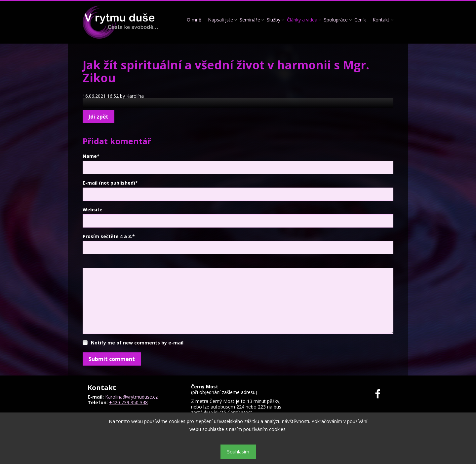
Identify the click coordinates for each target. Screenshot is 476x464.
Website (93, 210)
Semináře (250, 20)
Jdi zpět (99, 117)
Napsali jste (220, 20)
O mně (194, 20)
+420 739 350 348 (128, 402)
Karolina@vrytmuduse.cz (131, 397)
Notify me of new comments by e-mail (137, 343)
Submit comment (112, 359)
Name (91, 156)
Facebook (382, 394)
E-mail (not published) (110, 183)
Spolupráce (336, 20)
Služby (274, 20)
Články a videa (302, 20)
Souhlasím (238, 452)
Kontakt (381, 20)
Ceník (360, 20)
